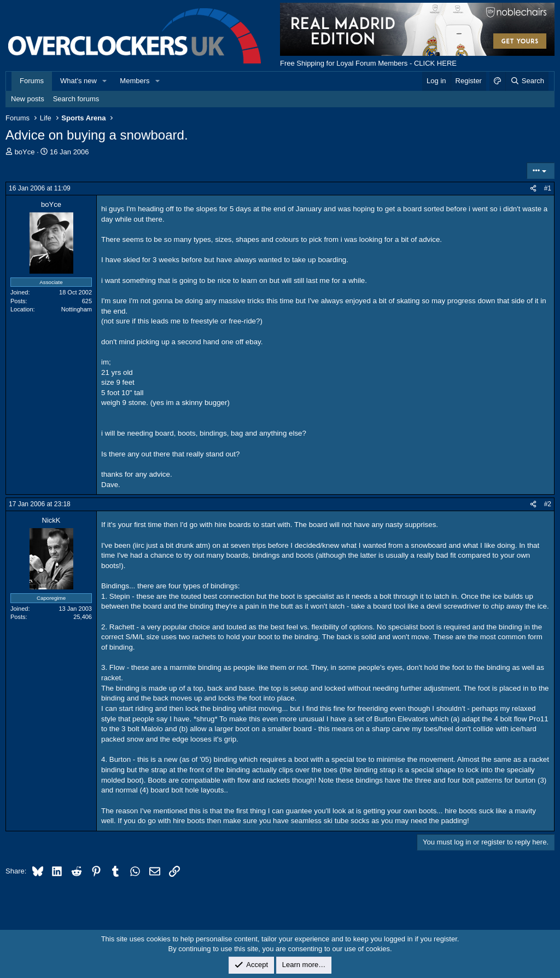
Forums (32, 81)
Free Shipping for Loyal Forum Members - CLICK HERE (368, 63)
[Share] (533, 189)
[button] (105, 81)
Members (135, 81)
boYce (25, 152)
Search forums (76, 99)
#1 (548, 188)
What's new (78, 81)
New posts (28, 99)
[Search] (527, 81)
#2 (548, 504)
